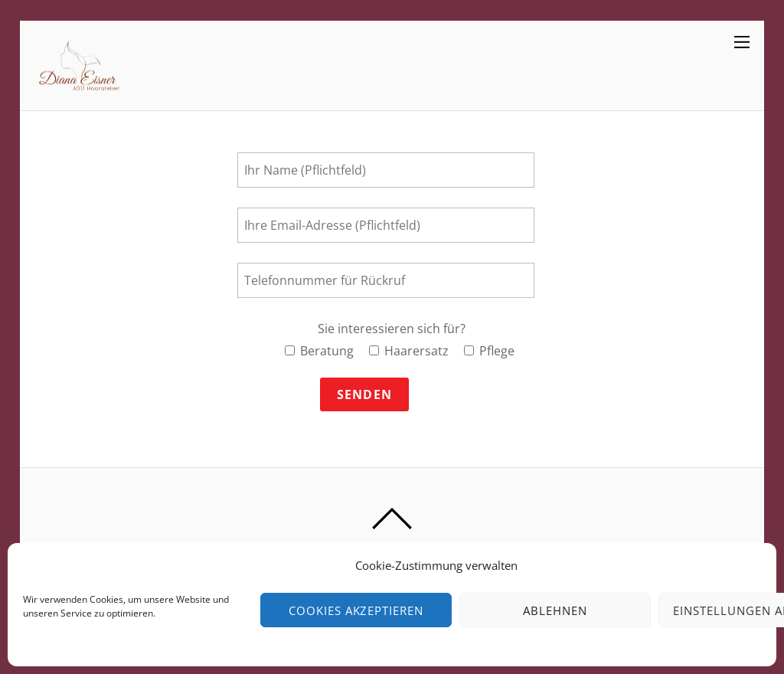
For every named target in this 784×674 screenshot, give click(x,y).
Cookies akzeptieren (356, 610)
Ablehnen (555, 610)
